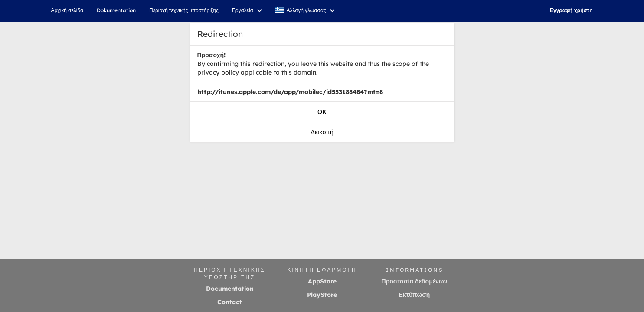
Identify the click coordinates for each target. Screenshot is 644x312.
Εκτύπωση (415, 295)
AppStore (322, 281)
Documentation (230, 289)
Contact (230, 302)
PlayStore (322, 295)
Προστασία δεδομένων (415, 281)
